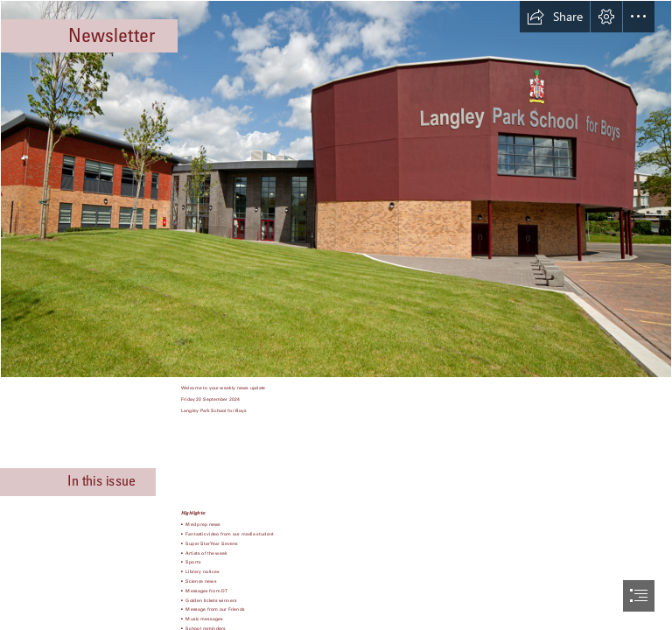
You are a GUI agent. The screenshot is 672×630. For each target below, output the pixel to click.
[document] (336, 315)
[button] (555, 17)
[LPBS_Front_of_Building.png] (336, 189)
